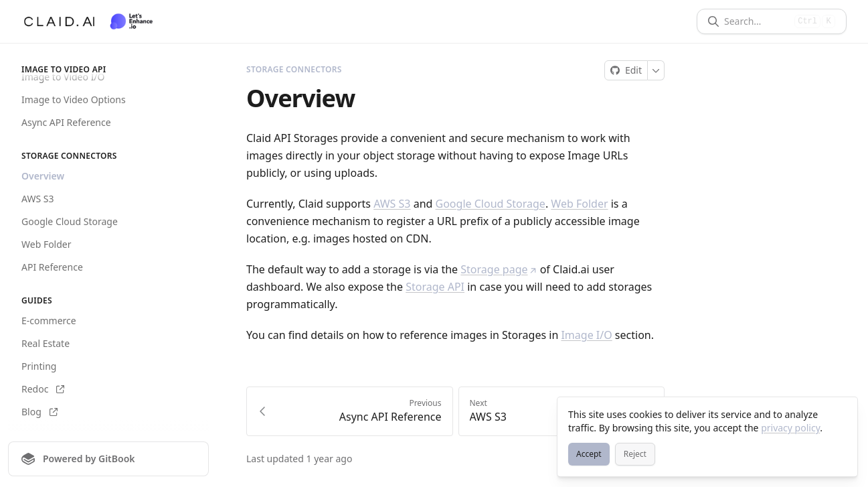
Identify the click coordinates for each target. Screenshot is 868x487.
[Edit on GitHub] (626, 70)
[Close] (841, 413)
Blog (39, 412)
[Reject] (635, 454)
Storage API (435, 287)
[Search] (757, 21)
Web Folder (47, 244)
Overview (43, 176)
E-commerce (49, 321)
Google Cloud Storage (70, 221)
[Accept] (589, 454)
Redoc (43, 389)
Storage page (499, 269)
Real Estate (46, 343)
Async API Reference (66, 122)
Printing (39, 366)
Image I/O (586, 335)
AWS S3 (37, 199)
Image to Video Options (74, 99)
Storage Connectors (294, 70)
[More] (656, 70)
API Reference (52, 267)
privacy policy (790, 428)
